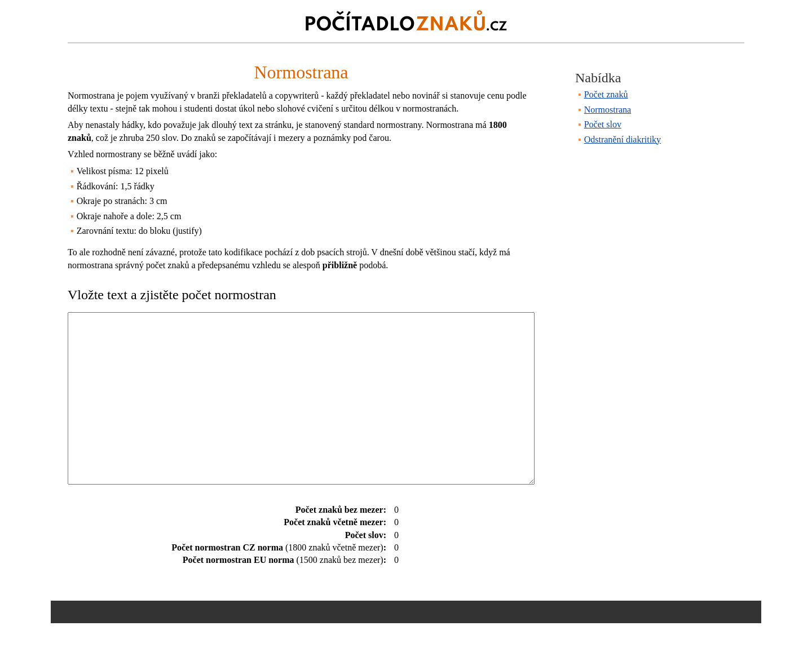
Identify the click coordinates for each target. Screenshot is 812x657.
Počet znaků (606, 94)
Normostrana (608, 110)
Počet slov (603, 124)
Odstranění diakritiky (623, 139)
